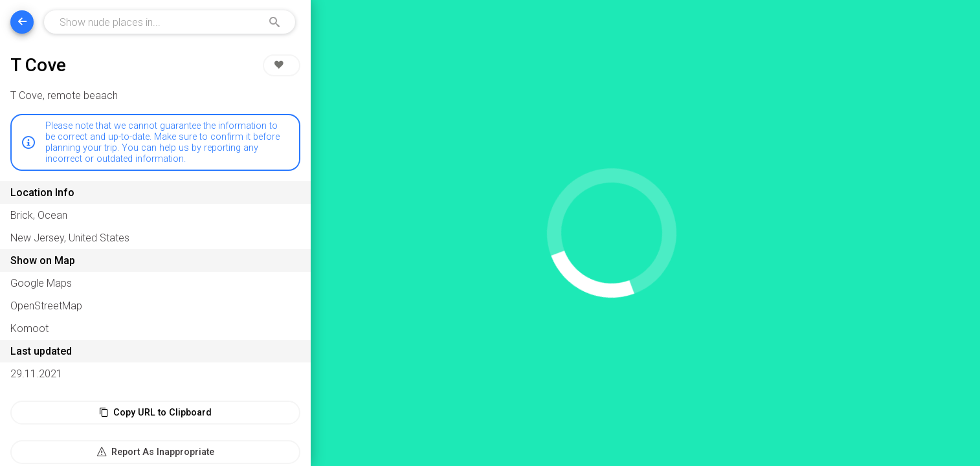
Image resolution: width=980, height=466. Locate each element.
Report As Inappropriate (156, 452)
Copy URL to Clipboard (155, 413)
